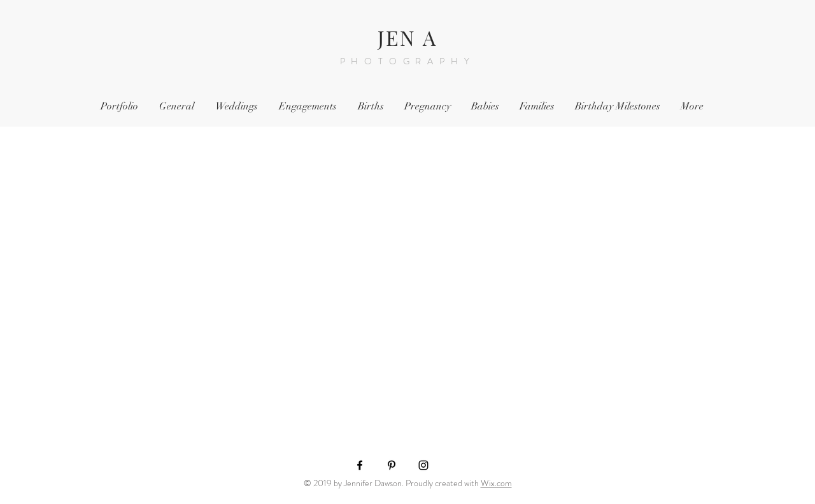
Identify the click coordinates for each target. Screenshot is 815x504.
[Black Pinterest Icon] (392, 465)
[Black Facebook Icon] (360, 465)
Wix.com (496, 483)
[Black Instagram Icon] (423, 465)
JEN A (408, 37)
